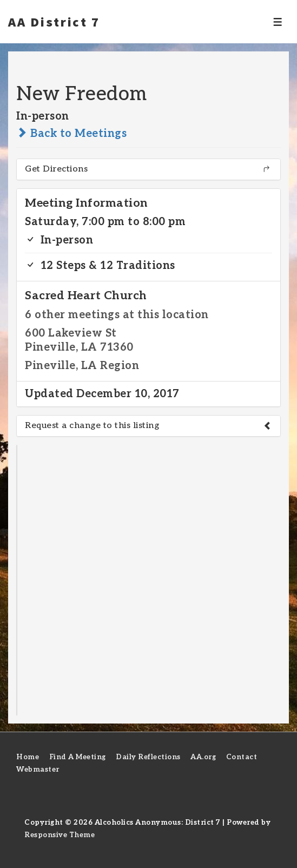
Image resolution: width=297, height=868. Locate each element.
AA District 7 (54, 22)
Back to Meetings (71, 134)
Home (28, 757)
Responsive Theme (60, 835)
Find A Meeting (78, 757)
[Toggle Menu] (278, 22)
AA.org (203, 757)
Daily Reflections (148, 757)
